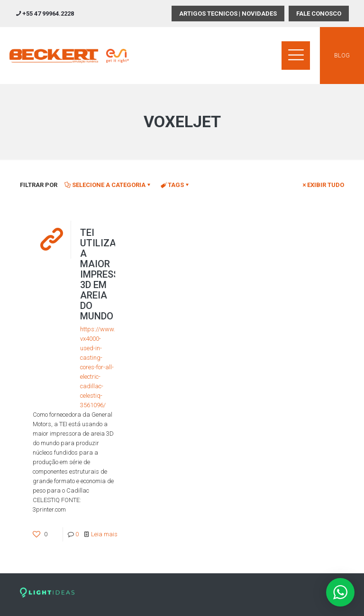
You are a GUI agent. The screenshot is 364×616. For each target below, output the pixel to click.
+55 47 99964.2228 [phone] (48, 14)
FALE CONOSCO (319, 14)
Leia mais (104, 534)
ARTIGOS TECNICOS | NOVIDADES (228, 14)
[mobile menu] (296, 56)
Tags (175, 185)
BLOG (342, 55)
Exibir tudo (323, 185)
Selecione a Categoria (108, 185)
